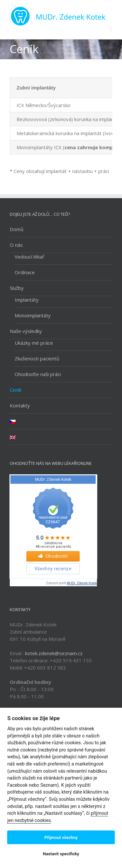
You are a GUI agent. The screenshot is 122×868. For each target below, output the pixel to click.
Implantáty (27, 300)
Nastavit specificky (61, 854)
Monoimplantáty (33, 315)
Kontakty (20, 405)
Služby (17, 288)
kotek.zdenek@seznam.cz (54, 653)
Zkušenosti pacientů (37, 358)
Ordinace (25, 272)
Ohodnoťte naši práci (38, 374)
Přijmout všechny (61, 837)
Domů (17, 229)
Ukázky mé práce (34, 343)
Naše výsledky (26, 331)
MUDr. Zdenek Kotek (82, 583)
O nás (16, 245)
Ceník (16, 390)
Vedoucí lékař (29, 257)
